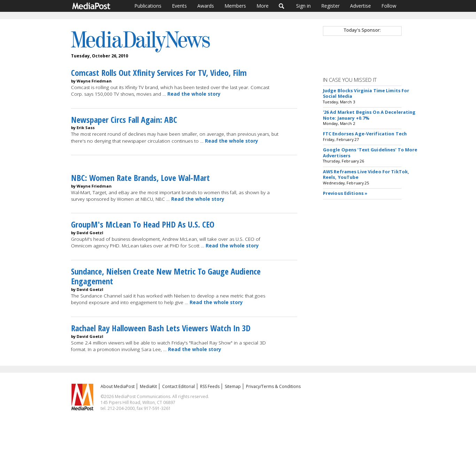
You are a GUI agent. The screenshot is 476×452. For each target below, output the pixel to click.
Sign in (303, 6)
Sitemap (233, 386)
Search (282, 6)
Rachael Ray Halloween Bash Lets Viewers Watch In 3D (161, 328)
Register (330, 6)
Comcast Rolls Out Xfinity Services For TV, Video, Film (159, 73)
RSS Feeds (210, 386)
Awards (206, 6)
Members (235, 6)
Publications (148, 6)
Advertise (360, 6)
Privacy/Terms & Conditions (273, 386)
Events (179, 6)
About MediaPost (118, 386)
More (263, 6)
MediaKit (148, 386)
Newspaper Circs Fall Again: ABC (124, 120)
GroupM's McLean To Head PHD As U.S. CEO (143, 224)
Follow (389, 6)
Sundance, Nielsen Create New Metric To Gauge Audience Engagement (166, 276)
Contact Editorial (178, 386)
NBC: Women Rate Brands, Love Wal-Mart (140, 178)
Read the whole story (194, 94)
